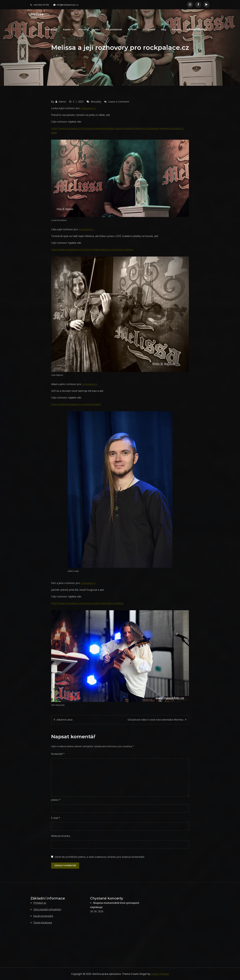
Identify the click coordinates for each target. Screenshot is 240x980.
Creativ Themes (160, 974)
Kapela (67, 29)
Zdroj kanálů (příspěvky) (47, 909)
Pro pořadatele (114, 29)
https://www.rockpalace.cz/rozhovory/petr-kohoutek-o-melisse (87, 603)
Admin (62, 102)
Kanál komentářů (43, 916)
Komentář (58, 754)
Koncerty (84, 29)
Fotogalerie (149, 29)
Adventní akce (65, 720)
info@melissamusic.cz (66, 5)
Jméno (56, 800)
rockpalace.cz (88, 108)
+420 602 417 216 (40, 5)
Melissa (37, 14)
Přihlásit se (40, 903)
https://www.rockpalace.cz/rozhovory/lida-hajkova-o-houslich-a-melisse (92, 250)
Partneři (132, 29)
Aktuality (96, 102)
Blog (164, 29)
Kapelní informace (197, 29)
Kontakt (176, 29)
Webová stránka (61, 836)
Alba (97, 29)
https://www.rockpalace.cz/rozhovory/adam (76, 404)
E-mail (56, 818)
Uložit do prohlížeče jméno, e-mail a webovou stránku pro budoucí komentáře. (100, 857)
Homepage (51, 29)
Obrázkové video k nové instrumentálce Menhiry (156, 720)
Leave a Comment (119, 102)
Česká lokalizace (43, 923)
